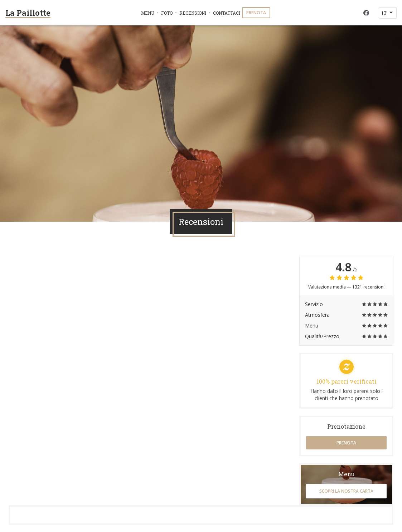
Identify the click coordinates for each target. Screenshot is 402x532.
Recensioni (193, 13)
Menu (148, 13)
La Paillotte (28, 13)
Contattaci (227, 13)
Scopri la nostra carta (346, 491)
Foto (167, 13)
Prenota (256, 13)
